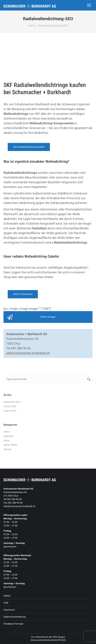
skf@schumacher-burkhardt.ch (28, 353)
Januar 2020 (10, 406)
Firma (6, 440)
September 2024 (12, 402)
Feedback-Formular (13, 624)
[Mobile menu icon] (89, 5)
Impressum (9, 610)
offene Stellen (10, 445)
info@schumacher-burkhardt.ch (19, 506)
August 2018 (10, 411)
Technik (7, 449)
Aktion (7, 432)
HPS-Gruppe (59, 637)
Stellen (7, 596)
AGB (6, 603)
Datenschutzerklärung (15, 617)
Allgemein (8, 436)
